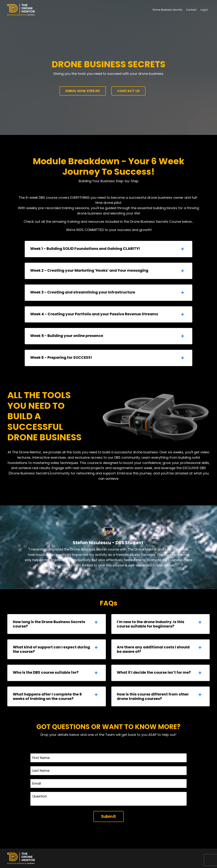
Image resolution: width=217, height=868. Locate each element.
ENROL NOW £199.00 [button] (83, 91)
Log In (204, 10)
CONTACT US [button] (129, 91)
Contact (191, 10)
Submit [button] (109, 816)
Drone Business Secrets (168, 10)
